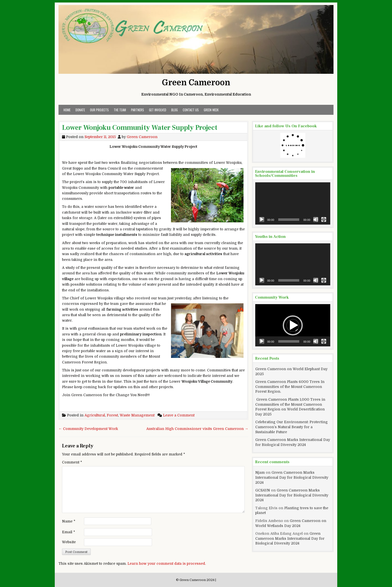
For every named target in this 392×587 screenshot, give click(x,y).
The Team (120, 110)
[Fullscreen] (324, 220)
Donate (80, 110)
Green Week (211, 110)
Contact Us (191, 110)
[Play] (262, 220)
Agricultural (95, 415)
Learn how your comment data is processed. (167, 563)
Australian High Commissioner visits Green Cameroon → (197, 429)
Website (69, 542)
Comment (72, 462)
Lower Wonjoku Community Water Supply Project (140, 128)
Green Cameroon (196, 83)
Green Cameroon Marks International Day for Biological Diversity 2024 (292, 477)
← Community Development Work (88, 429)
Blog (174, 110)
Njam (260, 472)
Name (69, 521)
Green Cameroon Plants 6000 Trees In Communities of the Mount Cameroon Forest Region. (290, 387)
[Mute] (316, 220)
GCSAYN (263, 490)
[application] (293, 203)
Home (67, 110)
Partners (137, 110)
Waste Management (137, 415)
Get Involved (158, 110)
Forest (112, 415)
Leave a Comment (179, 415)
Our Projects (99, 110)
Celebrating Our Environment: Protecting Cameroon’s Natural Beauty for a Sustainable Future (291, 427)
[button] (293, 325)
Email (68, 532)
